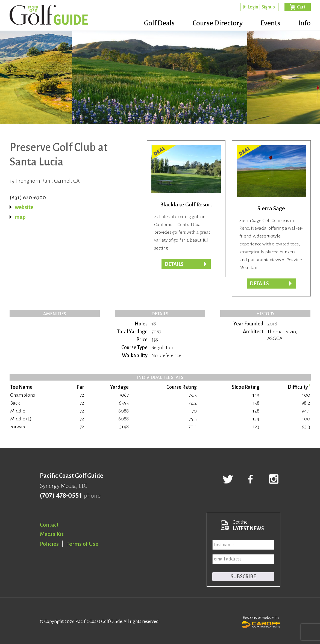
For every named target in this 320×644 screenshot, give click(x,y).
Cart (301, 7)
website (24, 207)
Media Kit (52, 534)
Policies (49, 544)
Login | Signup (261, 7)
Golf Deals (159, 23)
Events (271, 23)
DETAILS (259, 284)
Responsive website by (261, 621)
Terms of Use (83, 544)
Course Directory (218, 23)
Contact (49, 525)
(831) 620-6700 (28, 197)
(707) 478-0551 (61, 496)
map (20, 217)
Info (305, 23)
